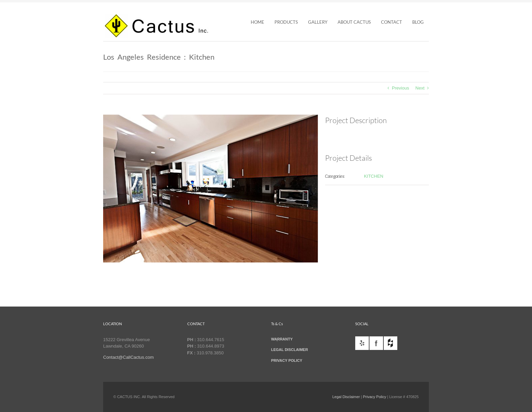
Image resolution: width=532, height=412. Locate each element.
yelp (362, 343)
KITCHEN (374, 176)
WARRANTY (282, 339)
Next (420, 88)
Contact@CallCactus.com (128, 357)
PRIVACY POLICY (287, 360)
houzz (391, 343)
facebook (376, 343)
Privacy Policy (375, 397)
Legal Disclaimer (346, 397)
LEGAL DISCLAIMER (290, 350)
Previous (401, 88)
